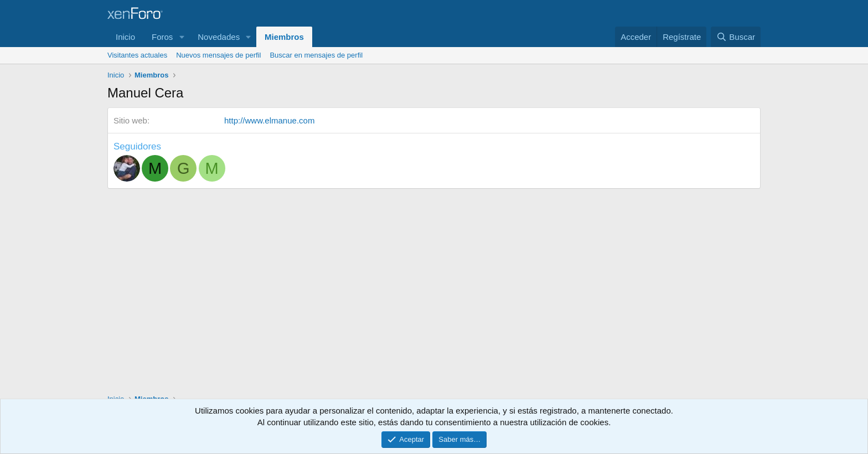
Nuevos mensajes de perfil (218, 55)
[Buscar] (736, 37)
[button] (182, 37)
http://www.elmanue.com (269, 120)
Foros (162, 37)
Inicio (125, 37)
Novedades (219, 37)
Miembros (284, 37)
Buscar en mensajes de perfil (316, 55)
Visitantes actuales (137, 55)
